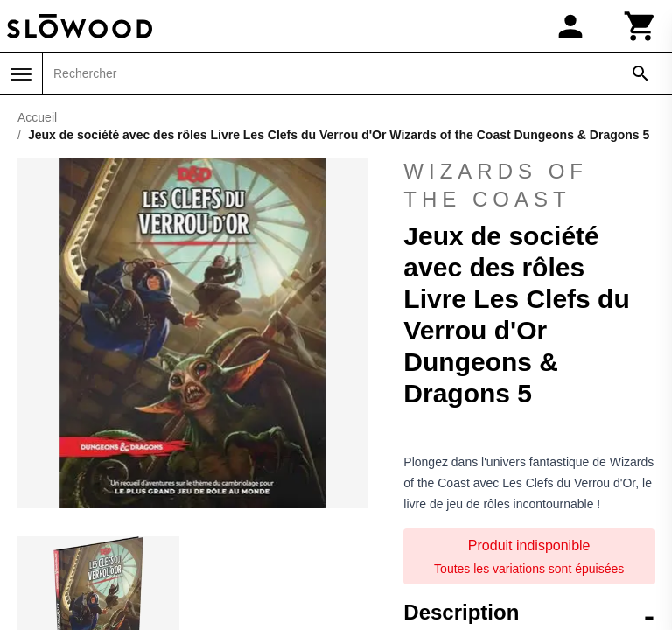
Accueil (37, 117)
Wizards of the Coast (496, 185)
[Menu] (21, 74)
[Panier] (640, 26)
